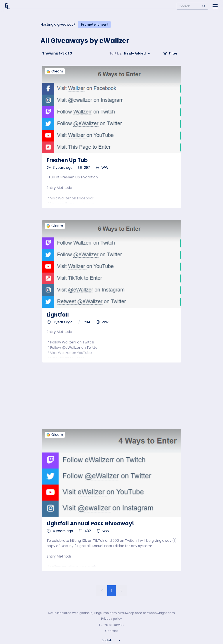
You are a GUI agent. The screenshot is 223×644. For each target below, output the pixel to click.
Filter (170, 53)
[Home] (7, 6)
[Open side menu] (215, 6)
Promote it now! (94, 25)
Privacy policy (112, 619)
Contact (112, 631)
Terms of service (111, 625)
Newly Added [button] (130, 53)
